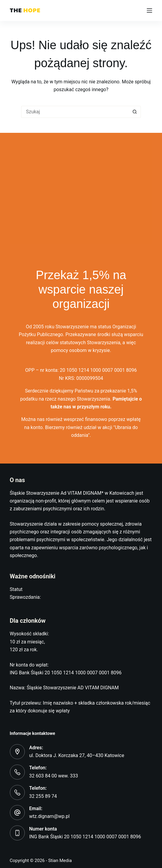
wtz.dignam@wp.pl (49, 816)
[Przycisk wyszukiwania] (135, 112)
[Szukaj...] (75, 112)
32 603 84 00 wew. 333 (54, 776)
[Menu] (149, 10)
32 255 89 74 (43, 796)
